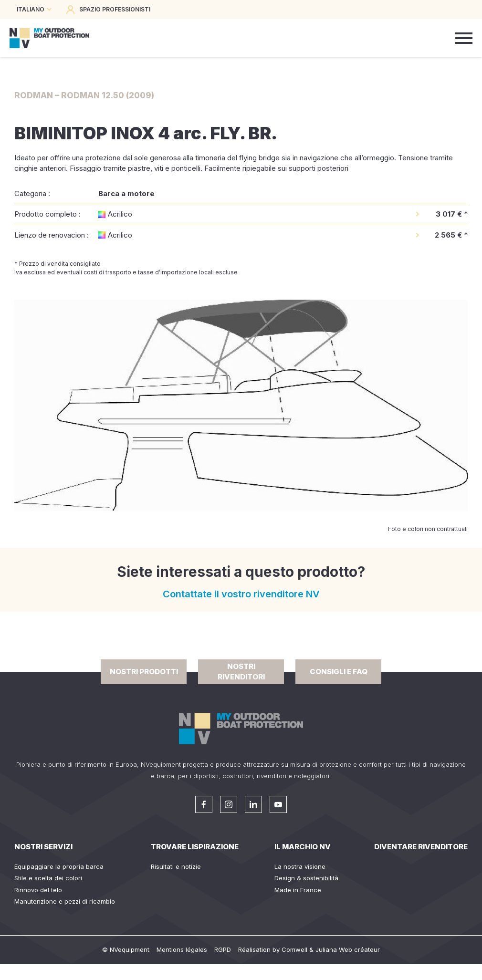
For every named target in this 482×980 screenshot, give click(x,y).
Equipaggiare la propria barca (59, 866)
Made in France (298, 890)
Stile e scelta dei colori (48, 878)
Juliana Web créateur (348, 949)
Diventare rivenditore (421, 847)
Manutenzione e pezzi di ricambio (65, 901)
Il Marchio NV (303, 847)
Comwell (294, 949)
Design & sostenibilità (306, 878)
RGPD (223, 949)
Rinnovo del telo (38, 890)
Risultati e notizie (176, 866)
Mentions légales (182, 949)
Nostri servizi (43, 847)
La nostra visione (300, 866)
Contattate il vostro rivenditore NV (241, 594)
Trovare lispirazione (195, 847)
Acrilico (120, 214)
